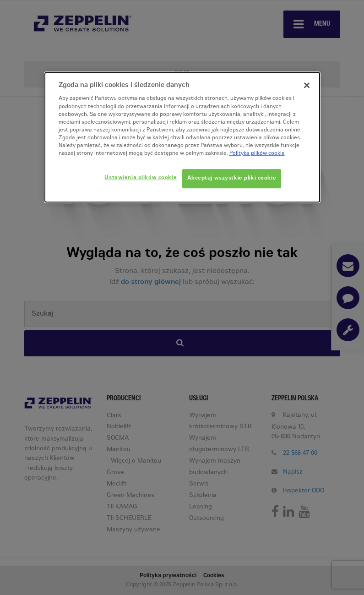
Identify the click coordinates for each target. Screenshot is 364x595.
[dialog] (182, 137)
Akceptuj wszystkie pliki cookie (232, 178)
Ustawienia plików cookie (141, 178)
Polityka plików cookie (257, 154)
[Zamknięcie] (307, 85)
